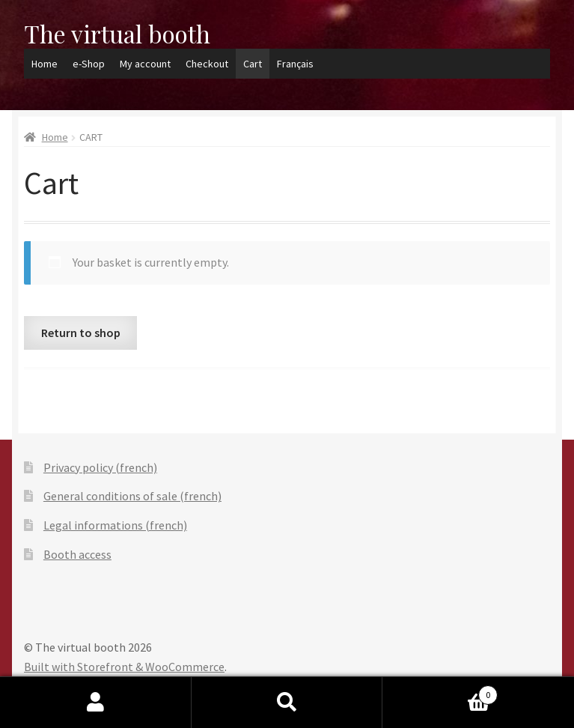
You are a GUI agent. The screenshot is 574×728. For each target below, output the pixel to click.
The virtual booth (117, 33)
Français (295, 64)
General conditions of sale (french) (132, 496)
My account (145, 64)
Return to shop (81, 333)
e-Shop (89, 64)
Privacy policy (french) (100, 467)
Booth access (77, 554)
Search (287, 703)
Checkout (207, 64)
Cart (253, 64)
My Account (96, 703)
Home (45, 64)
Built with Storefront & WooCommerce (124, 667)
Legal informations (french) (115, 525)
